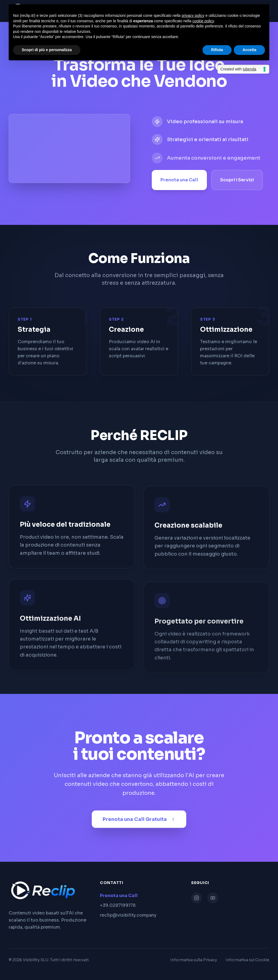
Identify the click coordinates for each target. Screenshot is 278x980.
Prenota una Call (179, 181)
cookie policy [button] (203, 21)
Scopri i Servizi (237, 181)
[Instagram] (197, 898)
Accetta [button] (249, 50)
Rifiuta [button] (217, 50)
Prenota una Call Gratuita (139, 821)
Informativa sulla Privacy (194, 960)
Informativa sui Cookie (247, 960)
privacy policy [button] (193, 15)
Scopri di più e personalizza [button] (47, 50)
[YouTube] (213, 898)
